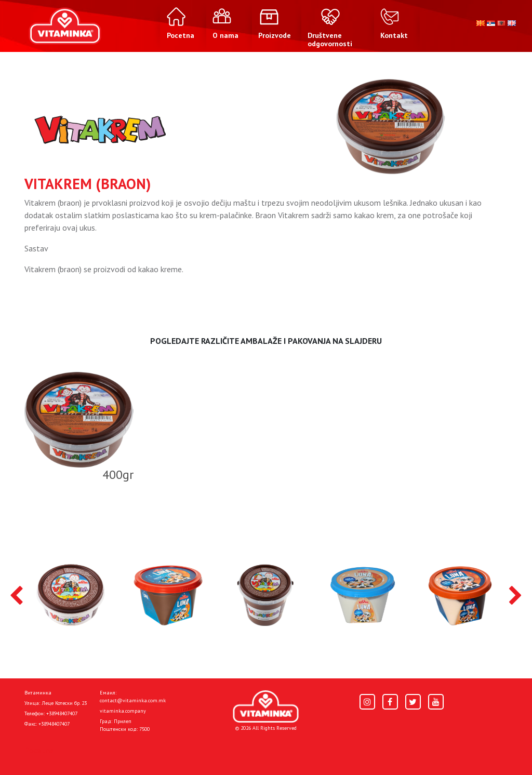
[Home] (266, 707)
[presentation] (16, 596)
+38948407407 (62, 713)
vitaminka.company (123, 711)
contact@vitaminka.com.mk (133, 700)
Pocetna (39, 750)
